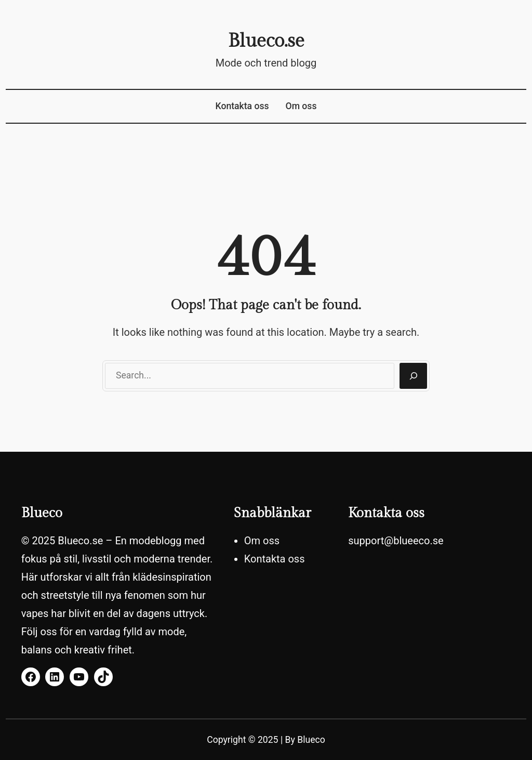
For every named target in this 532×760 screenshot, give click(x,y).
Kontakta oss (242, 106)
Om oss (301, 106)
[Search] (413, 376)
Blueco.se (266, 41)
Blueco (311, 740)
